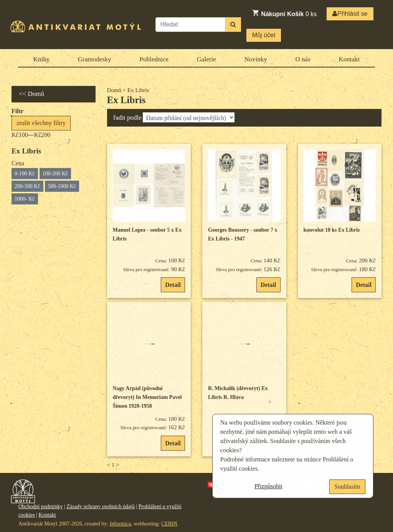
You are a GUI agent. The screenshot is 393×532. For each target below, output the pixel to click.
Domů (114, 90)
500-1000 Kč (62, 186)
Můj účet (264, 35)
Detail (173, 285)
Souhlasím (347, 487)
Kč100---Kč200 (31, 135)
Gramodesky (95, 59)
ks (284, 13)
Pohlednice (154, 59)
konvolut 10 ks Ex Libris (332, 230)
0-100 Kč (25, 174)
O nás (303, 59)
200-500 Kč (27, 186)
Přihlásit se (350, 14)
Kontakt (349, 59)
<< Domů (31, 94)
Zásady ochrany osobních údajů (101, 506)
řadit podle (128, 118)
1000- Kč (25, 199)
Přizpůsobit (268, 486)
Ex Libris (126, 100)
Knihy (42, 59)
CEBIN (169, 524)
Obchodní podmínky (41, 506)
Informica (120, 524)
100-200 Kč (55, 174)
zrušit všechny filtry (41, 123)
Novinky (256, 59)
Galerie (206, 59)
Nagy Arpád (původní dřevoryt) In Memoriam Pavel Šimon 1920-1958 (147, 397)
